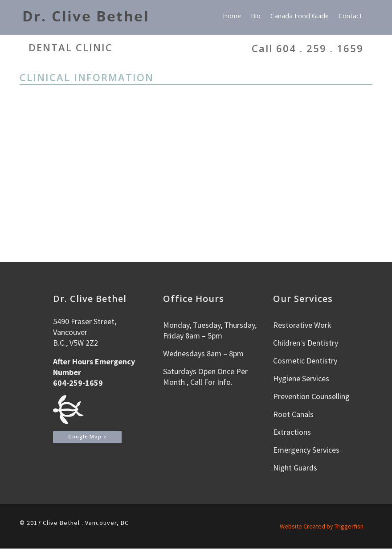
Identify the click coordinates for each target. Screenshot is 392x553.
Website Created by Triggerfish (322, 526)
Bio (256, 16)
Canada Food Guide (300, 16)
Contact (350, 16)
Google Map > (88, 437)
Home (232, 16)
